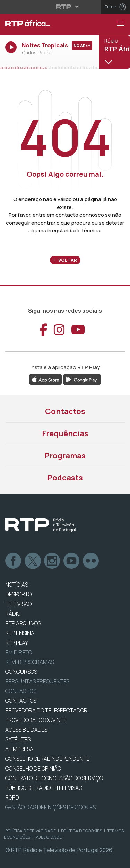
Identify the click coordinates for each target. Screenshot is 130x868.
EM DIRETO (19, 652)
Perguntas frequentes (37, 681)
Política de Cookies (81, 831)
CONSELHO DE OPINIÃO (33, 768)
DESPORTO (18, 594)
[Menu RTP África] (123, 24)
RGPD (12, 797)
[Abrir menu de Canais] (114, 52)
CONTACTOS (21, 701)
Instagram (52, 561)
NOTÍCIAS (17, 585)
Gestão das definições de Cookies (50, 807)
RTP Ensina (20, 633)
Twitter (33, 561)
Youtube (72, 561)
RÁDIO (13, 614)
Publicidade (49, 837)
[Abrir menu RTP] (65, 7)
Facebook (14, 561)
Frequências (65, 433)
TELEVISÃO (18, 604)
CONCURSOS (21, 672)
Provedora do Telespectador (46, 710)
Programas (65, 456)
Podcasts (65, 478)
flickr (91, 561)
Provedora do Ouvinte (36, 720)
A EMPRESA (19, 749)
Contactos (65, 411)
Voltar (65, 260)
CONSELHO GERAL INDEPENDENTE (47, 759)
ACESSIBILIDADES (26, 730)
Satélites (18, 739)
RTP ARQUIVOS (23, 623)
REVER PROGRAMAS (30, 662)
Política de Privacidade (31, 831)
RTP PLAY (17, 643)
